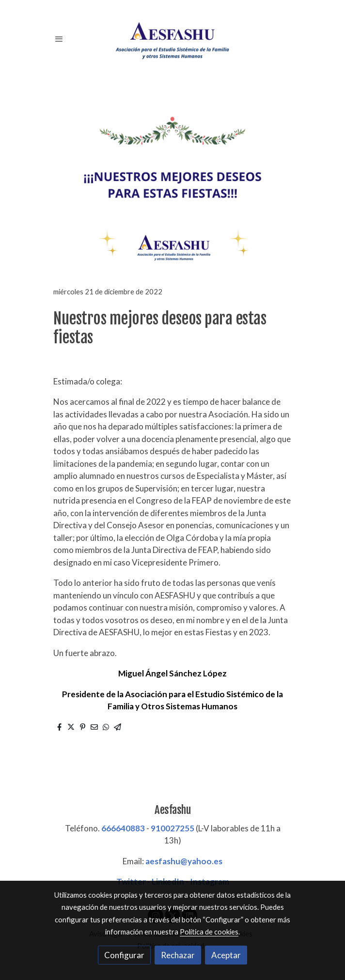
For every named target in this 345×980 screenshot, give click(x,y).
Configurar (124, 955)
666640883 (123, 828)
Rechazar (178, 955)
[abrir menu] (59, 39)
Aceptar (226, 955)
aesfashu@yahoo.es (184, 861)
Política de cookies (209, 932)
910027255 (172, 828)
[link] (172, 39)
